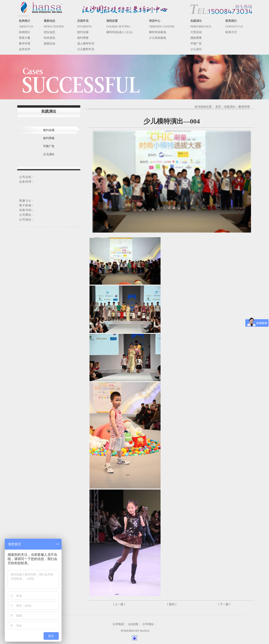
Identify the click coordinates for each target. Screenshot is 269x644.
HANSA (145, 631)
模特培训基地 (157, 32)
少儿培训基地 (157, 38)
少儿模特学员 (86, 49)
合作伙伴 (25, 49)
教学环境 (25, 44)
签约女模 (83, 32)
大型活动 (196, 32)
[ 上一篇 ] (119, 604)
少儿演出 (196, 49)
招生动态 (49, 32)
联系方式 (231, 32)
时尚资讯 (49, 38)
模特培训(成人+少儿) (119, 32)
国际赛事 (196, 38)
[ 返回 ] (172, 604)
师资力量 (25, 38)
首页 (218, 107)
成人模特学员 (86, 44)
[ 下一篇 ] (224, 604)
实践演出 (230, 107)
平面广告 (196, 44)
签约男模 (83, 38)
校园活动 (49, 44)
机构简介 (25, 32)
